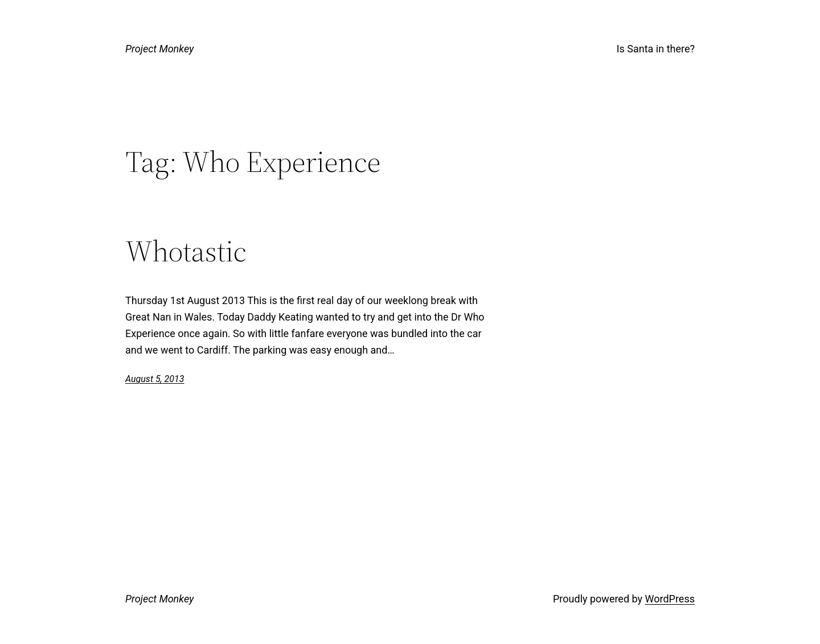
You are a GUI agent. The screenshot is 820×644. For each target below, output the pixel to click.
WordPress (670, 599)
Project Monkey (159, 49)
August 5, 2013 (155, 379)
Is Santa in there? (656, 49)
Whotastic (186, 251)
